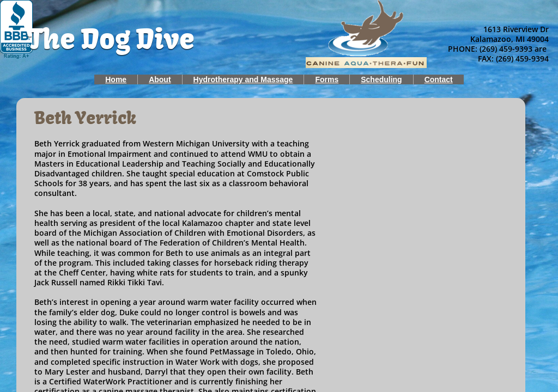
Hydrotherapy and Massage (243, 79)
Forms (327, 79)
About (160, 79)
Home (116, 79)
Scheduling (381, 79)
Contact (439, 79)
